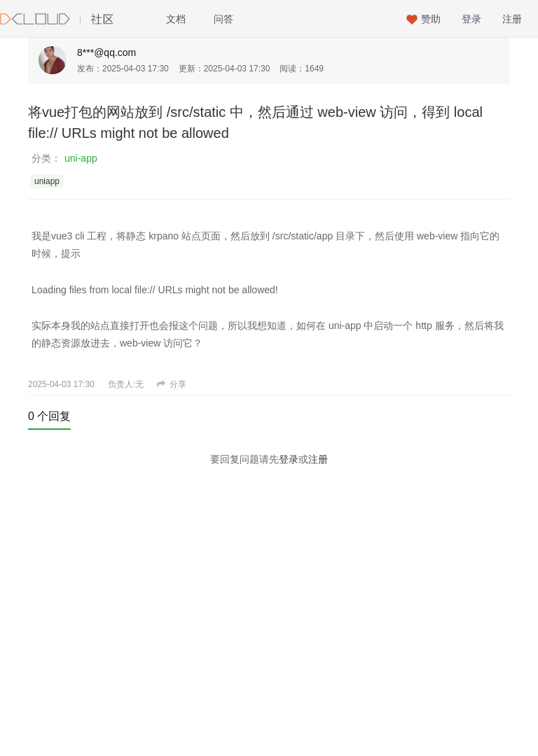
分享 (172, 384)
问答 (223, 19)
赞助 (431, 19)
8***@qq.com (106, 52)
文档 (176, 19)
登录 (471, 19)
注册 (512, 19)
